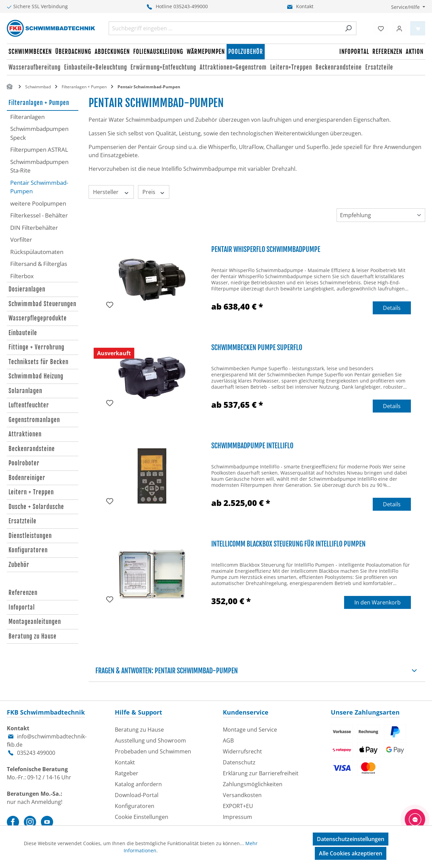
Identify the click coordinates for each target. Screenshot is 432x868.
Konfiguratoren (28, 550)
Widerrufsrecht (242, 751)
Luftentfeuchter (29, 405)
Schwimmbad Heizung (36, 376)
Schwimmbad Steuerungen (42, 304)
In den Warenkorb (377, 602)
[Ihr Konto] (399, 28)
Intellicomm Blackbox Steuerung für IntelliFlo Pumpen (288, 544)
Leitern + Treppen (31, 492)
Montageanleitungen (35, 622)
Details (392, 308)
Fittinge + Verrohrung (36, 347)
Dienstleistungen (30, 536)
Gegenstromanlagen (34, 420)
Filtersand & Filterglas (39, 264)
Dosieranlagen (27, 289)
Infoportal (22, 607)
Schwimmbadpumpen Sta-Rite (39, 166)
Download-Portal (137, 795)
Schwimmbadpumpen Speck (39, 133)
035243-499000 (191, 6)
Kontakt (305, 6)
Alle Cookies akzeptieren (351, 853)
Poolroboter (24, 463)
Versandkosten (242, 795)
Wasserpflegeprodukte (38, 318)
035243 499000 (36, 753)
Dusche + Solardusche (36, 507)
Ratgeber (127, 773)
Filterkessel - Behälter (39, 215)
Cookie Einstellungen (142, 817)
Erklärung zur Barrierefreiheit (261, 773)
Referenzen (23, 593)
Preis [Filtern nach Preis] (154, 192)
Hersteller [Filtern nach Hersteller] (111, 192)
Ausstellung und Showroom (150, 740)
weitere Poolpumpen (38, 203)
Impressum (237, 817)
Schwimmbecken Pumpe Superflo (257, 348)
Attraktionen (25, 434)
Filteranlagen (27, 117)
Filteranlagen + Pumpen (39, 103)
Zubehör (19, 565)
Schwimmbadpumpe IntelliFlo (252, 446)
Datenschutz (239, 762)
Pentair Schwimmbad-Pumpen (39, 187)
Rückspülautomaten (37, 252)
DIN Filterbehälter (34, 228)
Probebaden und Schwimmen (153, 751)
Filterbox (22, 276)
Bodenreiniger (27, 478)
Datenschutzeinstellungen (351, 839)
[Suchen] (348, 28)
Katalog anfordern (138, 784)
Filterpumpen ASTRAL (39, 149)
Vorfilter (21, 240)
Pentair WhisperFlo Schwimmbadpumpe (266, 249)
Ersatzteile (22, 521)
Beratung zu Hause (33, 636)
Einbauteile (23, 333)
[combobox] (225, 28)
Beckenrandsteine (32, 449)
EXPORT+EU (238, 806)
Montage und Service (250, 730)
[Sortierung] (381, 215)
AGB (228, 740)
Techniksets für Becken (38, 362)
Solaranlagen (25, 391)
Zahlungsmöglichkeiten (253, 784)
